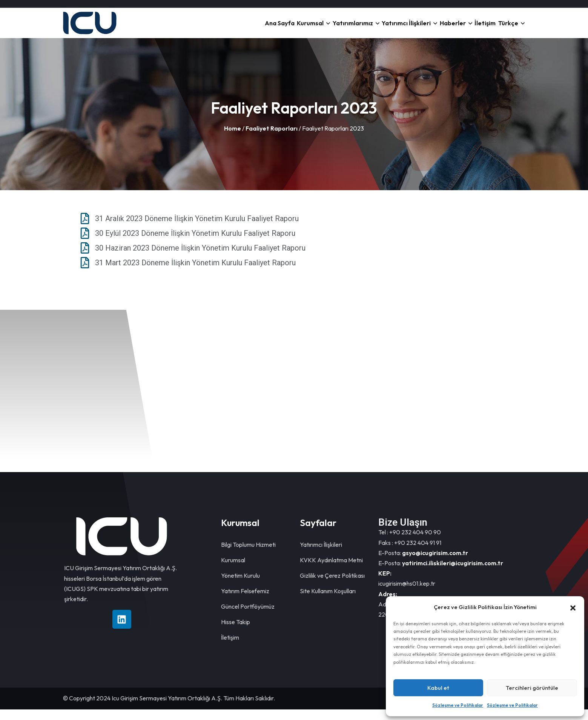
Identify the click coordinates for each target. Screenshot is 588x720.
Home (233, 139)
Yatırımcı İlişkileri (369, 28)
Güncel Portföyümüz (248, 617)
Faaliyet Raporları (272, 139)
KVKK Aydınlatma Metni (331, 571)
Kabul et (438, 688)
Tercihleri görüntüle (532, 688)
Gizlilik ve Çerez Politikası (332, 586)
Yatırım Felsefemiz (245, 602)
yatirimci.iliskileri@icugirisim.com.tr (453, 574)
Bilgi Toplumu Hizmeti (248, 555)
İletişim (469, 28)
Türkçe (503, 28)
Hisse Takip (236, 632)
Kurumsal (251, 28)
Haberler (426, 28)
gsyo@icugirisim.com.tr (435, 563)
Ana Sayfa (209, 28)
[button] (573, 607)
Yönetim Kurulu (240, 586)
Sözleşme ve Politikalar (458, 705)
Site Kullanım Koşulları (328, 602)
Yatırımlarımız (304, 28)
